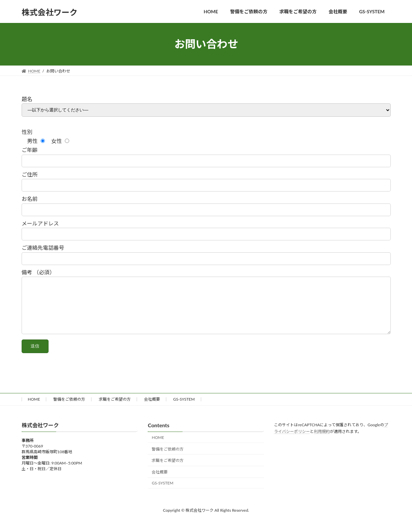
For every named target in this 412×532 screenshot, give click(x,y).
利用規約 (322, 441)
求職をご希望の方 (115, 409)
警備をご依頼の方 (69, 409)
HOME (34, 409)
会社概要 (152, 409)
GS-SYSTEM (184, 409)
